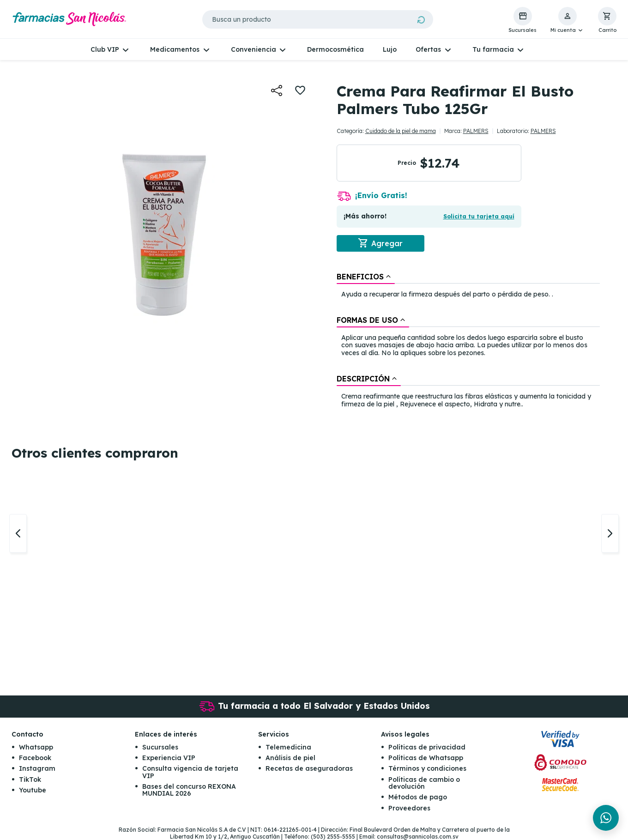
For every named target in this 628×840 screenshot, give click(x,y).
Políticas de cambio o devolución (424, 783)
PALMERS (476, 131)
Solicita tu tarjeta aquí (479, 216)
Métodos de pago (418, 798)
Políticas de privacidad (427, 747)
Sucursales (160, 747)
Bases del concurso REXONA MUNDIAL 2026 (189, 790)
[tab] (366, 277)
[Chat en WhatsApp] (606, 818)
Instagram (37, 769)
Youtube (33, 791)
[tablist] (468, 341)
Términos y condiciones (427, 769)
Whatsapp (36, 747)
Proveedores (409, 808)
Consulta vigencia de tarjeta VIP (190, 772)
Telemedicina (288, 747)
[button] (567, 20)
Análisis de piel (290, 758)
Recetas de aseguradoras (309, 769)
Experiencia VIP (169, 758)
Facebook (35, 758)
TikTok (30, 780)
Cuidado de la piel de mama (401, 131)
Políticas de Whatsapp (426, 758)
